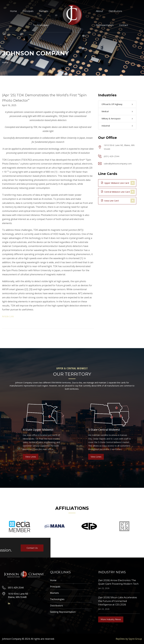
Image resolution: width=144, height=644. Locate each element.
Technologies (41, 25)
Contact (124, 25)
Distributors (115, 11)
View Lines (31, 457)
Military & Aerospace (111, 119)
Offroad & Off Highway (112, 104)
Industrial (106, 126)
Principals (28, 11)
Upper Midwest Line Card (115, 183)
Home (13, 11)
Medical (105, 111)
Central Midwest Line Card (115, 192)
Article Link (8, 316)
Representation (105, 25)
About (99, 11)
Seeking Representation (63, 612)
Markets (44, 11)
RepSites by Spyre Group (129, 639)
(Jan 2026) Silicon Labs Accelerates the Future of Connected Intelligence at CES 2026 (117, 601)
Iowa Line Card (110, 200)
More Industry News (111, 619)
